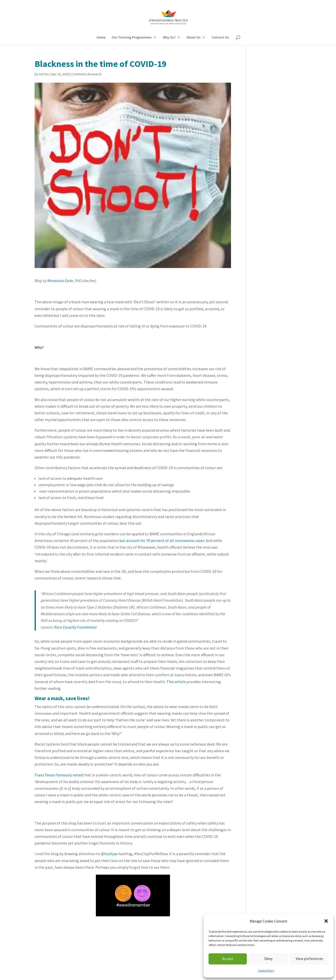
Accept (228, 959)
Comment (79, 74)
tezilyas (111, 854)
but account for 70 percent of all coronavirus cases (162, 540)
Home (101, 38)
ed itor (44, 74)
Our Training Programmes (132, 38)
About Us (194, 38)
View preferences (309, 959)
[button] (326, 921)
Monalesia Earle (60, 281)
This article (176, 682)
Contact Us (220, 38)
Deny (268, 959)
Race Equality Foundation (75, 627)
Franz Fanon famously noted (59, 775)
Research (94, 74)
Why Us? (169, 38)
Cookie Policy (266, 970)
